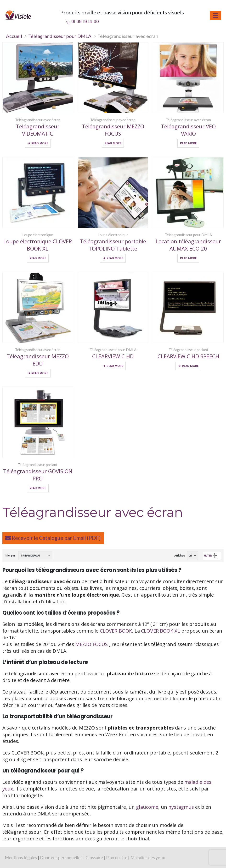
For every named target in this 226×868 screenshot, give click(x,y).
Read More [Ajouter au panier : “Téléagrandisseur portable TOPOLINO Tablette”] (115, 258)
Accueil (14, 36)
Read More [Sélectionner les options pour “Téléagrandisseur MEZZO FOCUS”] (113, 143)
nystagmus (181, 807)
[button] (215, 15)
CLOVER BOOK (116, 631)
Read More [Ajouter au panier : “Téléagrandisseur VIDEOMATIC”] (40, 143)
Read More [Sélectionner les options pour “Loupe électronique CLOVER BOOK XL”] (38, 258)
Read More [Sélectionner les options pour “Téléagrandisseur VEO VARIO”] (188, 143)
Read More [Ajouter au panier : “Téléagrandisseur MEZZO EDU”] (40, 373)
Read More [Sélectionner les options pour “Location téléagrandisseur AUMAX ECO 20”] (188, 258)
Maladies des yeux (148, 857)
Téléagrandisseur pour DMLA (60, 36)
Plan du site (117, 857)
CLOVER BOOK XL (161, 631)
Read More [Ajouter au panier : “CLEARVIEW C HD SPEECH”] (190, 366)
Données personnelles (61, 857)
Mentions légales (21, 857)
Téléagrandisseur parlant (188, 350)
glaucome (147, 807)
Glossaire (94, 857)
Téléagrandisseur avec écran (38, 120)
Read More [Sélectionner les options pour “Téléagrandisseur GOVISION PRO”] (38, 488)
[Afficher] (193, 556)
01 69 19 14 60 (85, 21)
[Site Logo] (18, 15)
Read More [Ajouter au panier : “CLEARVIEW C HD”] (115, 366)
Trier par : (11, 555)
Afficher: (180, 555)
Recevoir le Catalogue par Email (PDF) (53, 538)
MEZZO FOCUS (92, 644)
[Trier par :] (35, 556)
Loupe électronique (38, 235)
